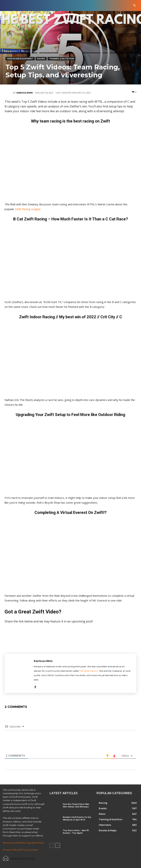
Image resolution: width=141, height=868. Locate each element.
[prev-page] (52, 845)
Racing (41, 59)
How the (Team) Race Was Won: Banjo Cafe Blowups (76, 805)
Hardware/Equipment (20, 59)
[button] (134, 6)
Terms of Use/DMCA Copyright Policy (23, 843)
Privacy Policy (10, 850)
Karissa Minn (25, 93)
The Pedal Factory (89, 671)
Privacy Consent (29, 850)
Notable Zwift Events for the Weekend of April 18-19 (77, 819)
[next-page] (58, 845)
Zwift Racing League (28, 209)
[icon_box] (19, 858)
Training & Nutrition (62, 59)
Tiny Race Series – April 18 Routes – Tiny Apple (76, 832)
